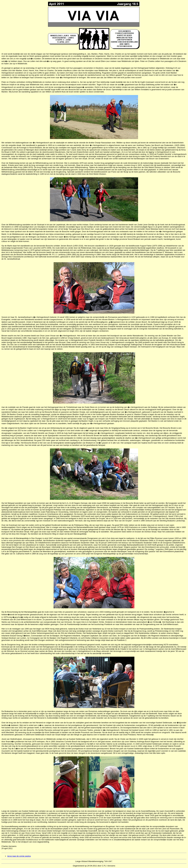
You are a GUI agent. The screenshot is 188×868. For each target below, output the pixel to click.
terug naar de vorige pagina (19, 856)
